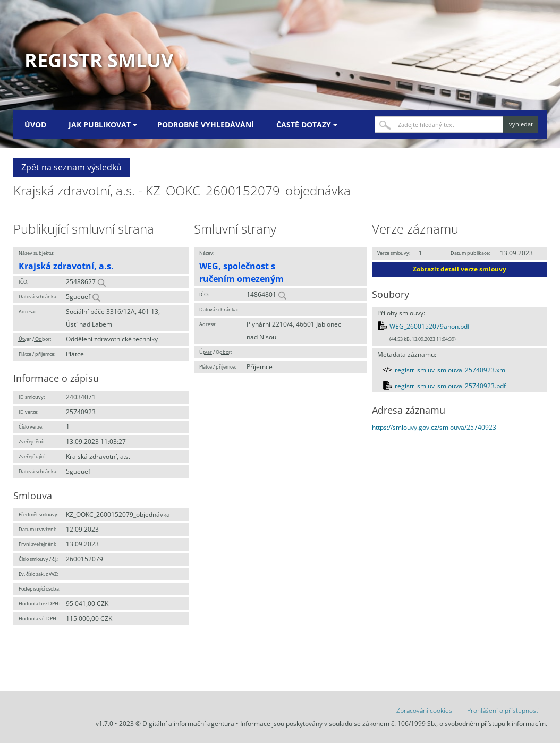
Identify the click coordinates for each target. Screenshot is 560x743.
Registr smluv (99, 60)
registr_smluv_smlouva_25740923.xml (451, 370)
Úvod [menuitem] (35, 125)
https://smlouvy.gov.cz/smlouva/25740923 (434, 427)
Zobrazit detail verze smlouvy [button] (460, 269)
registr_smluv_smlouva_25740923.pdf (450, 386)
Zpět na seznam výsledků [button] (71, 167)
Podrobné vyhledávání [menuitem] (206, 125)
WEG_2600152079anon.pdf (430, 326)
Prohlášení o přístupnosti (503, 710)
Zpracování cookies (424, 710)
